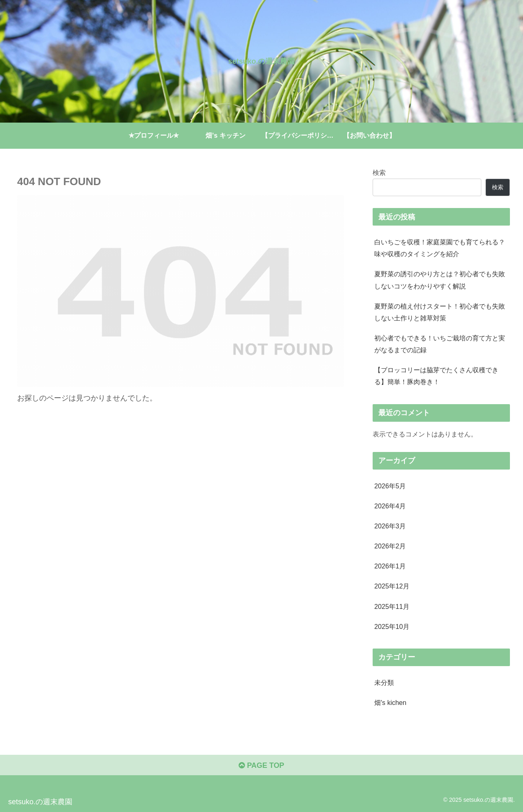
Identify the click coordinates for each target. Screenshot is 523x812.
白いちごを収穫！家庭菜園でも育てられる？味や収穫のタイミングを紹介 (440, 248)
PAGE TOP (261, 765)
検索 (379, 172)
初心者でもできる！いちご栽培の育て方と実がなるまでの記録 (440, 344)
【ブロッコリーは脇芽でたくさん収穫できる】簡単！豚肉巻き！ (436, 376)
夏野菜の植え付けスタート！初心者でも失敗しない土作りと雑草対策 (440, 312)
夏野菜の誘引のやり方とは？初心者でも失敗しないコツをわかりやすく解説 (440, 280)
